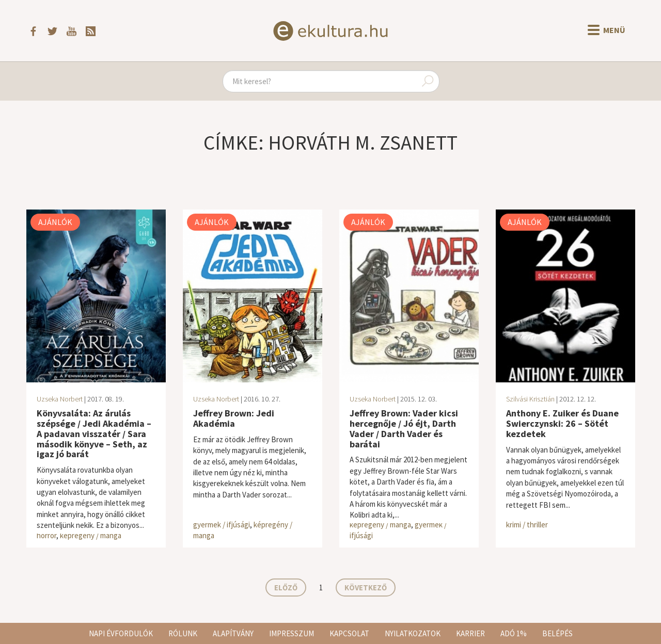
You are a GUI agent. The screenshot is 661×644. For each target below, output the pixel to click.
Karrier (470, 633)
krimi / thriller (527, 525)
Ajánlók (55, 222)
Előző (286, 587)
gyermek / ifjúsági (222, 525)
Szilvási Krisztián (530, 399)
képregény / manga (91, 535)
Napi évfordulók (121, 633)
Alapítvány (233, 633)
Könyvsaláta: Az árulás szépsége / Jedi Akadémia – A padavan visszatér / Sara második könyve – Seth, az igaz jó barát (94, 433)
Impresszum (292, 633)
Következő (366, 587)
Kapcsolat (349, 633)
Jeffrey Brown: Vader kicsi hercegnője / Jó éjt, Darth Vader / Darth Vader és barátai (404, 428)
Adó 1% (514, 633)
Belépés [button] (557, 633)
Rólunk (183, 633)
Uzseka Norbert (60, 399)
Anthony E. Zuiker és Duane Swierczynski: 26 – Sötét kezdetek (562, 423)
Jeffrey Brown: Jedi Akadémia (234, 418)
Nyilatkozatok (413, 633)
